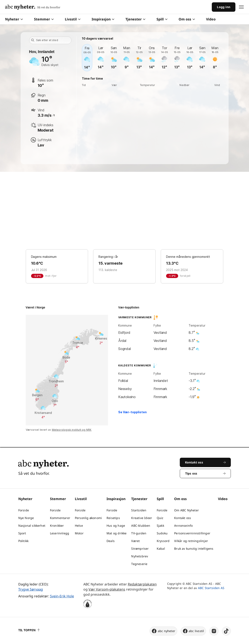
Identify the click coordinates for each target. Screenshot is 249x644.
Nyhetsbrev (140, 556)
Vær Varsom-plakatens (107, 589)
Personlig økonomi (88, 518)
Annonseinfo (183, 526)
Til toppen (29, 630)
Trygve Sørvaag (31, 589)
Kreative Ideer (142, 518)
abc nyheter (163, 631)
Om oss (187, 19)
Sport (22, 533)
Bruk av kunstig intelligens (194, 549)
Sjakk (160, 526)
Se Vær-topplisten (132, 412)
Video (211, 19)
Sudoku (162, 533)
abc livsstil (193, 631)
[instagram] (214, 631)
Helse (79, 526)
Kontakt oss (183, 518)
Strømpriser (140, 549)
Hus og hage (116, 526)
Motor (79, 533)
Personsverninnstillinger (192, 533)
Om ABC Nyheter (186, 510)
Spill (162, 19)
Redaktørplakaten (142, 584)
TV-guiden (139, 533)
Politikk (23, 541)
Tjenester (135, 19)
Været (135, 541)
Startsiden (139, 510)
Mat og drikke (117, 533)
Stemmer (44, 19)
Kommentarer (60, 518)
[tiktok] (226, 631)
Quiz (160, 518)
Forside (24, 510)
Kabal (161, 549)
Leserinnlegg (60, 533)
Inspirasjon (103, 19)
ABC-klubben (141, 526)
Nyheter (14, 19)
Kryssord (163, 541)
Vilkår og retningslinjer (191, 541)
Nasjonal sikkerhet (32, 526)
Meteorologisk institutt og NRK (72, 430)
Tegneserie (139, 564)
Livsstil (73, 19)
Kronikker (57, 526)
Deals (111, 541)
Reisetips (113, 518)
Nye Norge (26, 518)
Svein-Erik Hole (62, 596)
